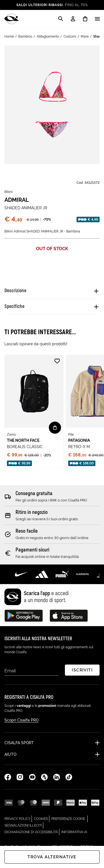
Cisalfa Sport (19, 743)
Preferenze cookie (68, 819)
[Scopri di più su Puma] (62, 574)
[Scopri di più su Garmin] (83, 574)
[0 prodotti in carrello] (85, 19)
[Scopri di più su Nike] (21, 574)
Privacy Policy (18, 818)
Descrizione (15, 291)
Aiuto (10, 754)
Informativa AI (74, 831)
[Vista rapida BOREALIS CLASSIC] (55, 428)
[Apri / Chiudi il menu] (97, 19)
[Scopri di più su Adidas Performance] (42, 574)
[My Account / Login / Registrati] (73, 19)
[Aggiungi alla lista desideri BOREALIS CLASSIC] (57, 361)
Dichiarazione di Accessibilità (32, 831)
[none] (34, 412)
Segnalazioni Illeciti (24, 825)
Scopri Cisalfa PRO (21, 720)
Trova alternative (52, 857)
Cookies (42, 818)
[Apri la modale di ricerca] (61, 19)
